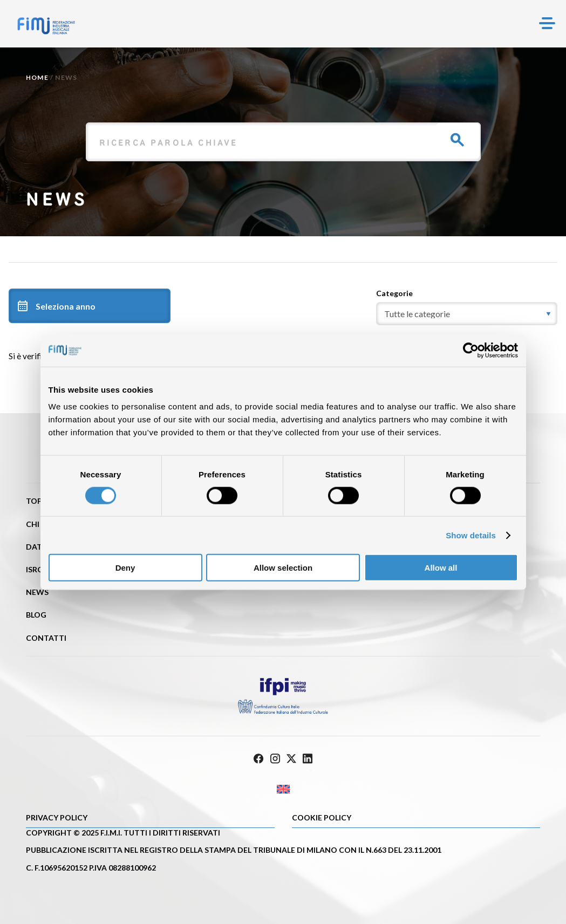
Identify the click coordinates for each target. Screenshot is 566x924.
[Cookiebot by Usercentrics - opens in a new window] (471, 350)
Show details (471, 535)
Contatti (46, 638)
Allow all (441, 568)
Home (37, 77)
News (37, 592)
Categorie (394, 293)
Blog (36, 615)
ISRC (34, 569)
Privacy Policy (57, 817)
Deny (125, 568)
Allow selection (283, 568)
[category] (467, 314)
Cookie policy (322, 817)
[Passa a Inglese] (283, 789)
